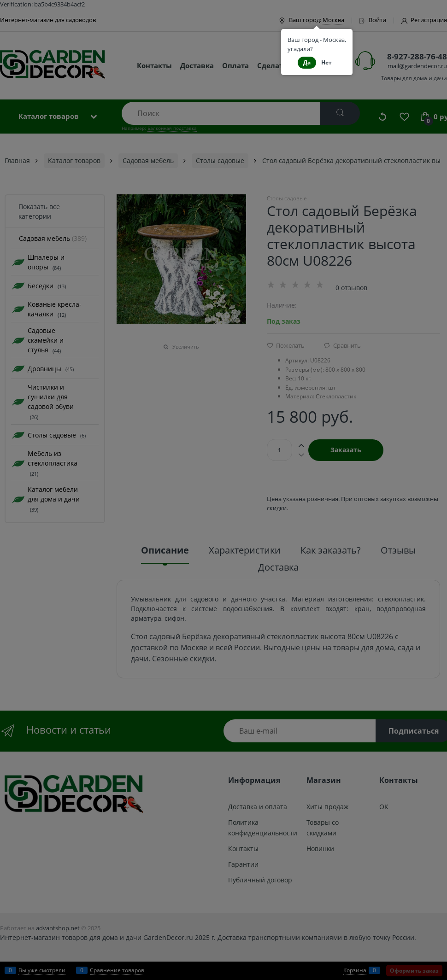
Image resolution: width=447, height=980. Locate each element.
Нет (326, 62)
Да (307, 62)
